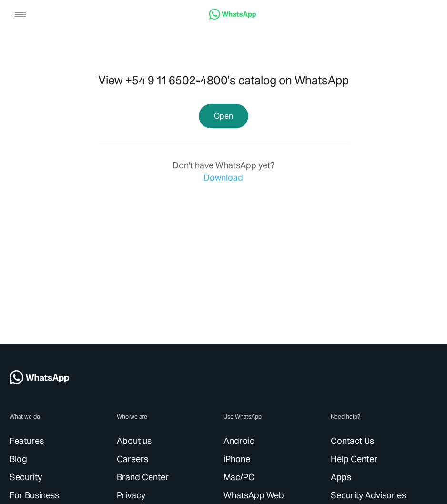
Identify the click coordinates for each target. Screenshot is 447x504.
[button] (20, 15)
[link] (233, 17)
